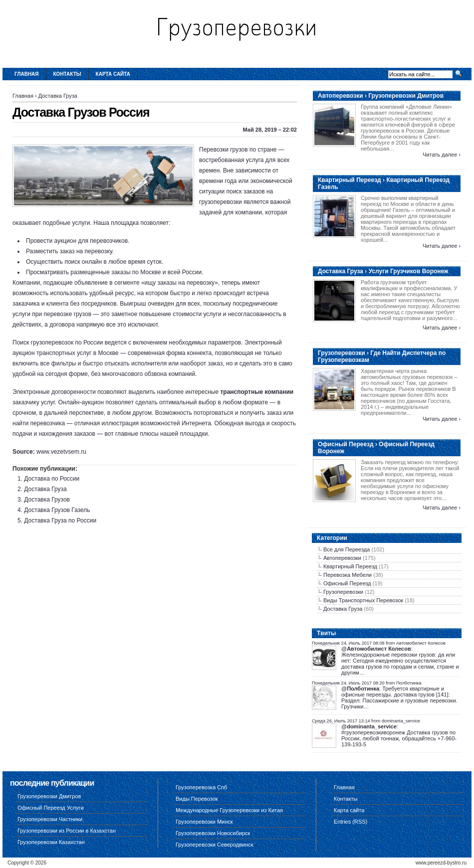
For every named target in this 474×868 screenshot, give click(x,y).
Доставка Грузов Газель (57, 510)
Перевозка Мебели (348, 575)
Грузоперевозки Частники (50, 819)
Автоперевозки (342, 558)
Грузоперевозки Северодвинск (215, 845)
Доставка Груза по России (60, 521)
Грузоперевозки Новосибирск (213, 833)
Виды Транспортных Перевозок (363, 600)
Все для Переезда (347, 549)
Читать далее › (442, 155)
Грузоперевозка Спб (201, 787)
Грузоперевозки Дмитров (49, 796)
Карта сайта (113, 74)
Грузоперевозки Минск (204, 822)
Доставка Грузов (47, 500)
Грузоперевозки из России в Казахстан (67, 831)
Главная (27, 74)
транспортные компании (257, 392)
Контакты (67, 74)
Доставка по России (52, 479)
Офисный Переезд (347, 583)
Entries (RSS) (351, 822)
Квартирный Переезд (350, 566)
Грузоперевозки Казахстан (51, 842)
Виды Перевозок (197, 799)
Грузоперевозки (343, 592)
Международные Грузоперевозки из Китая (229, 810)
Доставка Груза (58, 96)
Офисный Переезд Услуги (51, 808)
